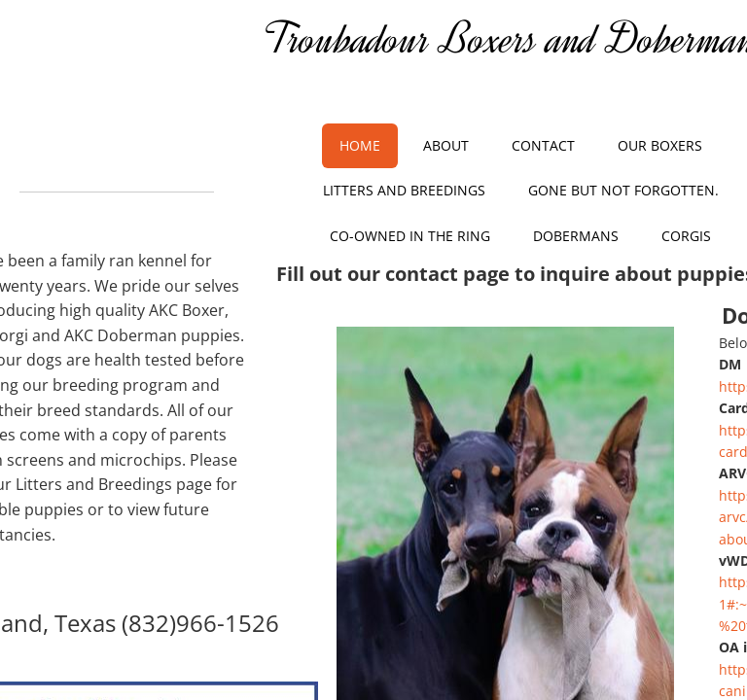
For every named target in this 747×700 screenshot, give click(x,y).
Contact (543, 145)
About (446, 145)
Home (360, 145)
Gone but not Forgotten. (623, 190)
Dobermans (576, 236)
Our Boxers (660, 145)
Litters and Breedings (404, 190)
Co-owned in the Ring (410, 236)
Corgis (686, 236)
